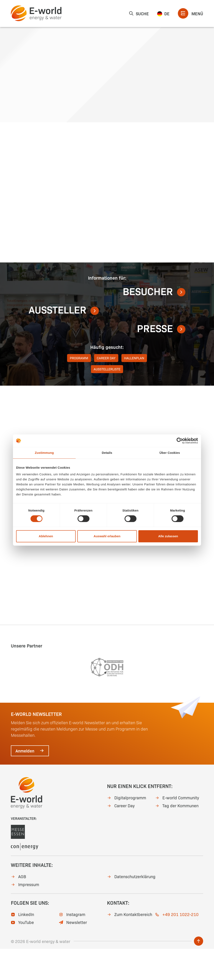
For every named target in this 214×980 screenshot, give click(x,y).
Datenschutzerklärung (131, 907)
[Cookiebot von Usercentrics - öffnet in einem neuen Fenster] (180, 441)
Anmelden (30, 782)
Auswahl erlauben (107, 536)
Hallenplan (134, 389)
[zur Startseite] (36, 13)
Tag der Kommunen (177, 837)
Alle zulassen (168, 536)
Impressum (25, 915)
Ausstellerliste (107, 400)
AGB (18, 907)
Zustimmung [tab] (44, 453)
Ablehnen (46, 536)
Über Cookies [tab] (170, 453)
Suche (139, 13)
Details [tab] (107, 453)
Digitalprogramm (127, 829)
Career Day (106, 389)
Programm (79, 389)
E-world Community (177, 829)
